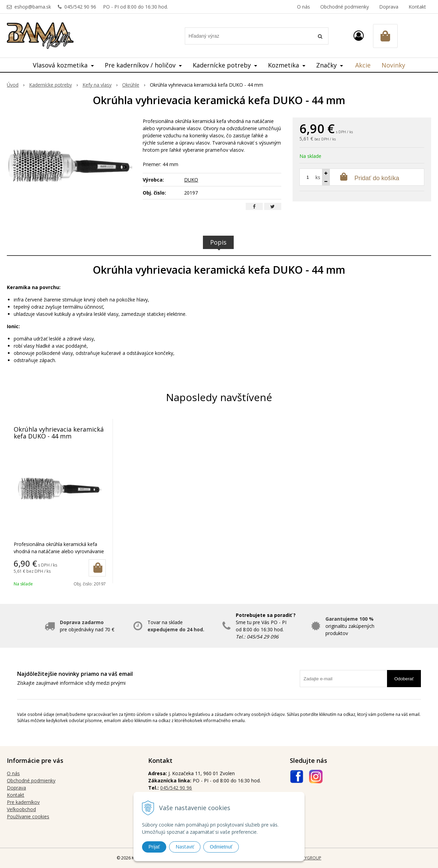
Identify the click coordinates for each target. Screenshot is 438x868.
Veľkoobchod (21, 809)
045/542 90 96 (80, 7)
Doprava (389, 7)
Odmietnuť (221, 847)
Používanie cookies (28, 816)
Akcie (363, 65)
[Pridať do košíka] (97, 568)
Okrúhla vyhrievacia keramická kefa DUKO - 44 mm (59, 433)
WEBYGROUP (309, 858)
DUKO (191, 180)
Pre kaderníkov (23, 802)
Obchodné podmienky (345, 7)
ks (318, 177)
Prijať (154, 847)
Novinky (393, 65)
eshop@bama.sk (33, 7)
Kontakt (417, 7)
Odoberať (404, 679)
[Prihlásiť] (359, 35)
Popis (218, 242)
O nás (304, 7)
